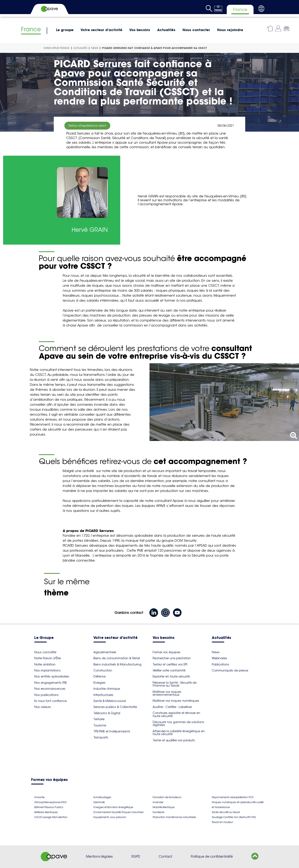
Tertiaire (99, 719)
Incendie (158, 802)
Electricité (99, 802)
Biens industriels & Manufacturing (117, 664)
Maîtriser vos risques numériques (176, 701)
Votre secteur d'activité (101, 30)
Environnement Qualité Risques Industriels (119, 812)
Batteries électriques (46, 812)
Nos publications (46, 695)
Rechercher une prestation (172, 658)
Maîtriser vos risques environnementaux (167, 693)
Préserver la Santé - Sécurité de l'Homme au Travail (175, 684)
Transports (101, 737)
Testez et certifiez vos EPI (170, 664)
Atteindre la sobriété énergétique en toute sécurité (179, 733)
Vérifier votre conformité (169, 670)
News (95, 48)
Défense (99, 676)
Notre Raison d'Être (48, 658)
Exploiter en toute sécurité (171, 676)
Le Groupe (44, 638)
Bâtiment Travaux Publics (49, 807)
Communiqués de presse (230, 670)
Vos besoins (140, 30)
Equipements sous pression (110, 817)
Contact (165, 856)
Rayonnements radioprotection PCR (233, 797)
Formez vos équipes (49, 780)
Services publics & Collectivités (115, 707)
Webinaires (219, 658)
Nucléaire (158, 812)
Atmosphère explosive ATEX (50, 802)
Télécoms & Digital (107, 713)
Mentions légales (99, 856)
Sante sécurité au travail (226, 812)
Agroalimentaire (105, 652)
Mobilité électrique (164, 807)
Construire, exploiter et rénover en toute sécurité (176, 714)
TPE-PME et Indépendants (112, 731)
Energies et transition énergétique (113, 807)
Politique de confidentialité (212, 856)
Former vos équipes (167, 652)
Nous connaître (45, 652)
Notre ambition (45, 664)
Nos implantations (47, 670)
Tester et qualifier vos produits (174, 740)
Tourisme (100, 725)
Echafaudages (102, 797)
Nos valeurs (43, 707)
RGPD (136, 856)
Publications (221, 664)
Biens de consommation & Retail (117, 658)
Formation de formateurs (167, 797)
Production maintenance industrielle (174, 817)
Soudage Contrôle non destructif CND (234, 817)
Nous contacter (196, 30)
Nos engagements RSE (51, 683)
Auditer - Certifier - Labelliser (172, 707)
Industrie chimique (107, 689)
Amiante (39, 797)
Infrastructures (103, 695)
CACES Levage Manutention (51, 817)
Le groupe (65, 30)
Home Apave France (57, 48)
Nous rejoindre (230, 30)
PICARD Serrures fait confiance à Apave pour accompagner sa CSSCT (154, 48)
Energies (99, 683)
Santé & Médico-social (110, 701)
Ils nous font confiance (50, 701)
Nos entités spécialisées (52, 676)
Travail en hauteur (222, 822)
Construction (103, 670)
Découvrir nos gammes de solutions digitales (178, 724)
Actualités (166, 30)
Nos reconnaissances (50, 689)
